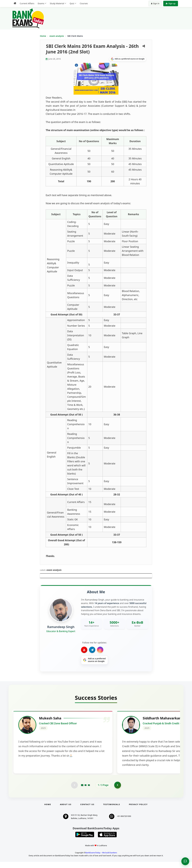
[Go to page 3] (89, 791)
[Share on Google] (128, 59)
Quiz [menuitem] (72, 3)
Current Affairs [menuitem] (27, 3)
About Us (66, 811)
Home (43, 36)
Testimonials (112, 811)
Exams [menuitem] (41, 3)
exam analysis (57, 36)
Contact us (87, 811)
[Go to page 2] (85, 791)
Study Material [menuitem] (57, 3)
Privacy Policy (138, 811)
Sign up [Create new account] (171, 3)
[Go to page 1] (82, 791)
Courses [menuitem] (84, 3)
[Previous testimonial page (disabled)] (74, 791)
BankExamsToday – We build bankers (101, 859)
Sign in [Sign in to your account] (155, 3)
